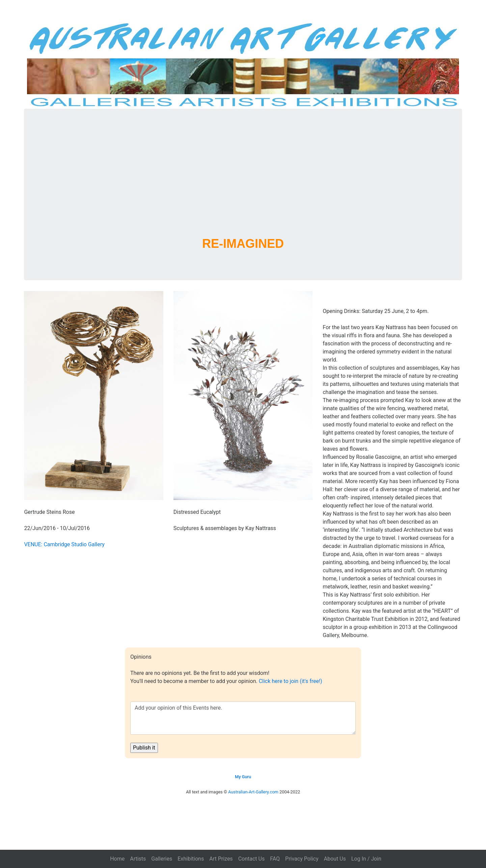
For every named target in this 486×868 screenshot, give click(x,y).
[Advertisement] (243, 181)
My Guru (243, 777)
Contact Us (252, 859)
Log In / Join (366, 859)
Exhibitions (191, 859)
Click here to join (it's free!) (291, 681)
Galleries (162, 859)
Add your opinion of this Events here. (243, 718)
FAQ (275, 859)
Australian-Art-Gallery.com (253, 792)
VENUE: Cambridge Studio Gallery (64, 544)
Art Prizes (221, 859)
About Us (335, 859)
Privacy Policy (302, 859)
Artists (138, 859)
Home (117, 859)
